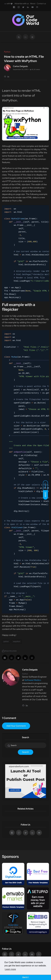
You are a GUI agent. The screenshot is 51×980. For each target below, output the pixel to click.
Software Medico (33, 680)
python (6, 641)
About (33, 4)
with (8, 4)
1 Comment (9, 718)
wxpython (17, 641)
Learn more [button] (10, 969)
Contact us (41, 4)
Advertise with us (22, 4)
